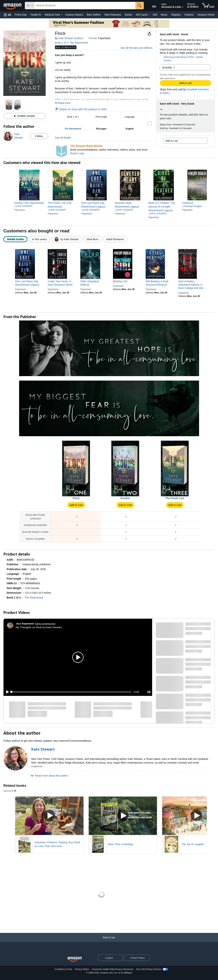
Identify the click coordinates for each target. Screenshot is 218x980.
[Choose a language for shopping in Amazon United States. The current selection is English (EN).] (152, 6)
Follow (39, 136)
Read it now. (77, 153)
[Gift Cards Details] (149, 15)
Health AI (36, 15)
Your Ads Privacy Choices (149, 969)
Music (164, 15)
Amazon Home (206, 15)
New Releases (113, 15)
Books (128, 15)
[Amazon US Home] (75, 959)
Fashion (189, 15)
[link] (29, 203)
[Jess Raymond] (25, 624)
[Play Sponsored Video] (49, 816)
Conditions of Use (63, 969)
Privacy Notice (82, 969)
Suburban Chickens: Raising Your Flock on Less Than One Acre (57, 844)
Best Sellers (94, 15)
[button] (7, 15)
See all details (63, 138)
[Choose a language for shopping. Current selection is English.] (108, 958)
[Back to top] (109, 941)
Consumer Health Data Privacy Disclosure (112, 969)
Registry (176, 15)
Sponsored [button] (10, 791)
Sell (155, 15)
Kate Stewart (66, 38)
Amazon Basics (74, 15)
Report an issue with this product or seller (81, 109)
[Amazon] (13, 6)
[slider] (71, 692)
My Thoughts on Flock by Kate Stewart (39, 627)
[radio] (15, 239)
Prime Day (21, 15)
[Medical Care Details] (62, 15)
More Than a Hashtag (121, 844)
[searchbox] (85, 6)
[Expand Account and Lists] (183, 7)
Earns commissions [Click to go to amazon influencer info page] (45, 623)
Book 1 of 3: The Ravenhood (71, 43)
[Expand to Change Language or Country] (119, 958)
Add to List (171, 141)
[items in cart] (208, 6)
